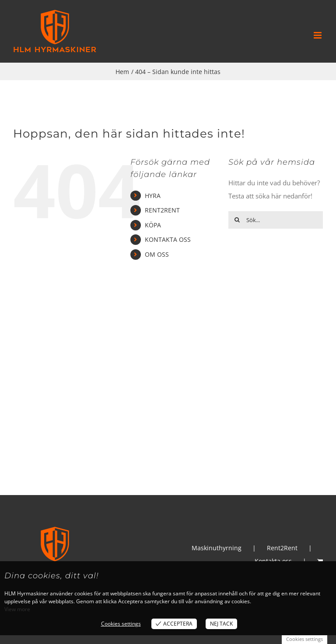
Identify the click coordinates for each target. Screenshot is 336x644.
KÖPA (153, 225)
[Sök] (237, 220)
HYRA (153, 196)
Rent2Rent (282, 548)
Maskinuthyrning (217, 548)
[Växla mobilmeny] (318, 35)
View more (17, 609)
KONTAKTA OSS (168, 239)
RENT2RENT (162, 210)
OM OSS (157, 254)
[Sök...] (276, 220)
